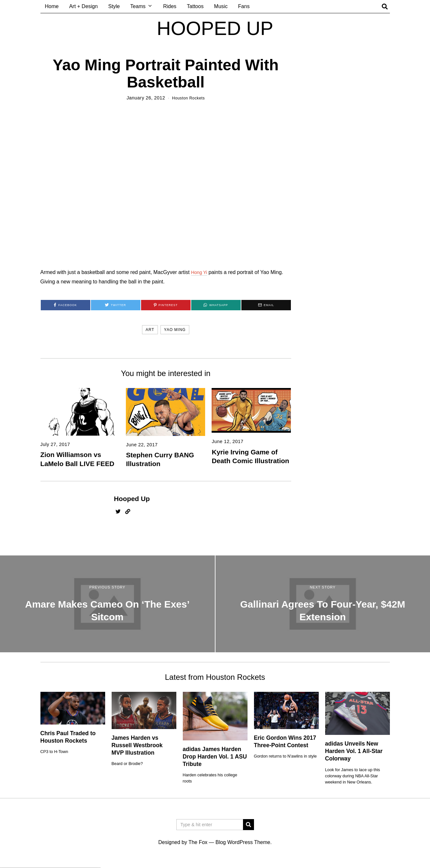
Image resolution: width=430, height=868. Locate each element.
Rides (170, 6)
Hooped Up (132, 499)
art (150, 330)
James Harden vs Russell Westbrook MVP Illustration (137, 745)
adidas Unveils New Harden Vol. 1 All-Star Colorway (354, 751)
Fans (244, 6)
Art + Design (83, 6)
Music (221, 6)
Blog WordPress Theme (243, 842)
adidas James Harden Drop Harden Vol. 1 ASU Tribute (215, 757)
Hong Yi (200, 272)
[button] (248, 825)
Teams (138, 6)
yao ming (175, 330)
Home (52, 6)
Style (114, 6)
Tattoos (195, 6)
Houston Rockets (188, 98)
